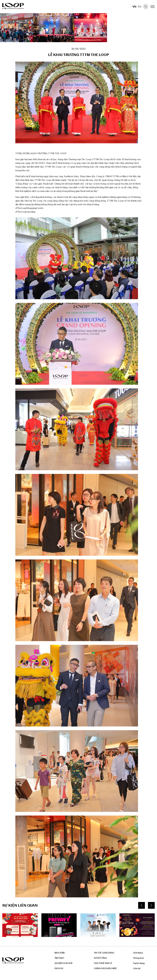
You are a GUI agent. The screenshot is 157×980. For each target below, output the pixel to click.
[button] (142, 905)
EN (140, 7)
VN (134, 7)
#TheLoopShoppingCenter (29, 208)
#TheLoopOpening (25, 212)
